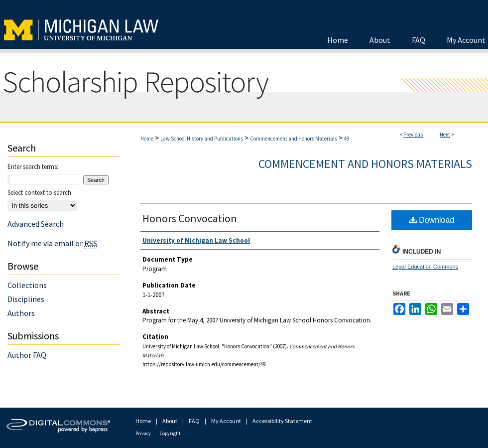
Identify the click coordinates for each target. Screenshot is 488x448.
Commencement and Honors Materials (294, 139)
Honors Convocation (190, 218)
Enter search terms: (33, 167)
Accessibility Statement (282, 421)
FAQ (194, 421)
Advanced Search (36, 224)
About (170, 421)
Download (432, 220)
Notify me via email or (52, 243)
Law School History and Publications (202, 139)
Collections (27, 285)
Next (445, 135)
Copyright (170, 433)
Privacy (143, 433)
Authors (21, 313)
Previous (413, 135)
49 (347, 139)
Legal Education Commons (425, 267)
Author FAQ (27, 355)
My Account (226, 421)
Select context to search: (40, 193)
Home (147, 139)
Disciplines (26, 299)
